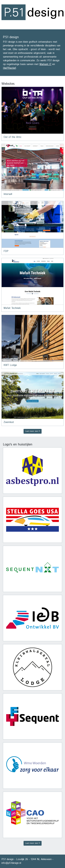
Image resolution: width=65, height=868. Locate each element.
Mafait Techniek (12, 308)
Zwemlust (9, 422)
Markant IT (45, 64)
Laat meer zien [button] (33, 431)
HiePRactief (9, 68)
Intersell (8, 194)
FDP (6, 251)
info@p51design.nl (11, 863)
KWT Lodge (10, 365)
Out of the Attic (13, 137)
